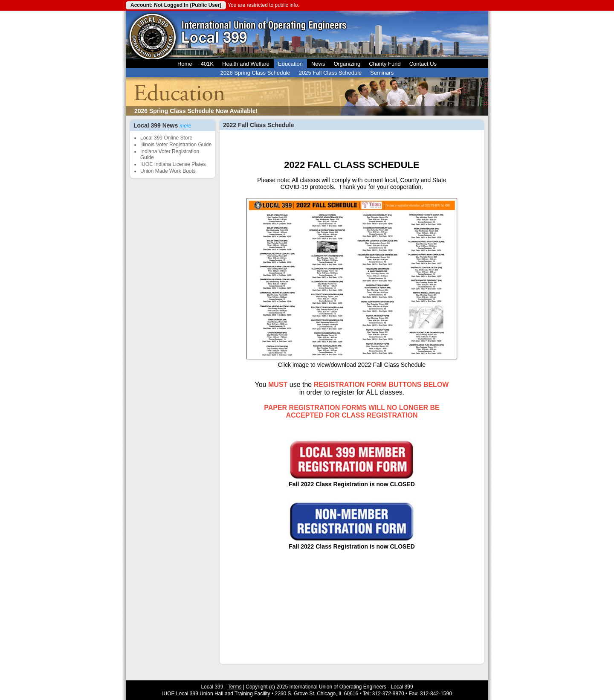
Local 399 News (162, 125)
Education (290, 64)
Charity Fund (385, 64)
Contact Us (423, 64)
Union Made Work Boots (168, 171)
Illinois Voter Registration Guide (176, 145)
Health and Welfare (246, 64)
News (318, 64)
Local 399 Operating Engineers (152, 35)
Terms (235, 687)
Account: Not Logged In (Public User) (176, 5)
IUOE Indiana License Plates (173, 164)
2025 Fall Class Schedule (330, 73)
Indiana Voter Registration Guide (170, 154)
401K (207, 64)
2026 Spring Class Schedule (255, 73)
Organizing (347, 64)
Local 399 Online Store (166, 138)
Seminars (382, 73)
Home (185, 64)
